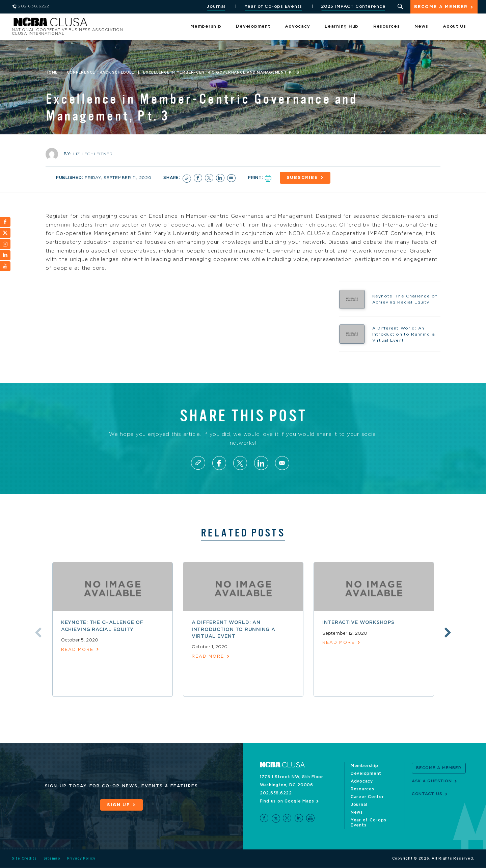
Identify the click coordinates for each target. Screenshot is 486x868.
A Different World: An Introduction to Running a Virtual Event (234, 630)
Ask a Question (432, 781)
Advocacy (297, 27)
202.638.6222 (276, 793)
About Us (454, 27)
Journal (216, 7)
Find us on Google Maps (287, 801)
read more (77, 650)
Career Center (367, 797)
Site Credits (24, 859)
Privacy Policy (82, 859)
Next (449, 633)
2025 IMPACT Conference (353, 7)
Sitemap (52, 859)
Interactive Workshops (358, 623)
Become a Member (441, 7)
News (421, 27)
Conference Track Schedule (101, 73)
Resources (387, 27)
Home (52, 73)
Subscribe (303, 178)
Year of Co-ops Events (273, 7)
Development (253, 27)
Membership (206, 27)
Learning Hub (342, 27)
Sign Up (118, 805)
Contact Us (427, 794)
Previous (37, 633)
